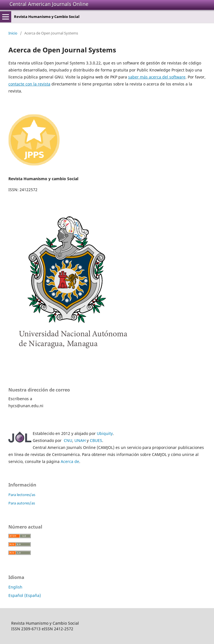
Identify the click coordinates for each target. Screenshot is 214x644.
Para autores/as (22, 503)
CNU (68, 440)
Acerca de (70, 461)
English (15, 587)
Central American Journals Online (49, 4)
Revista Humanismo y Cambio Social (47, 17)
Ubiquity (105, 433)
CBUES (96, 440)
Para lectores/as (22, 495)
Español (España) (25, 595)
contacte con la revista (29, 84)
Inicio (13, 33)
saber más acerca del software (157, 77)
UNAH (80, 440)
